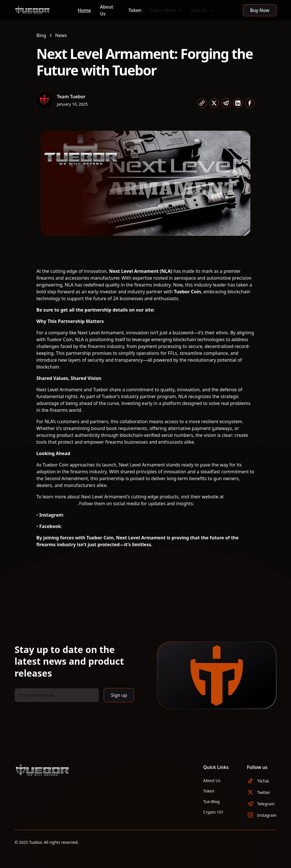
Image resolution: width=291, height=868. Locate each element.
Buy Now (260, 10)
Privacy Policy (226, 842)
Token (135, 10)
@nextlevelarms (82, 515)
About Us (107, 10)
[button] (167, 10)
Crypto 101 (213, 812)
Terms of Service (261, 842)
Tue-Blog (211, 802)
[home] (42, 10)
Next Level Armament (86, 526)
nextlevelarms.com (57, 503)
